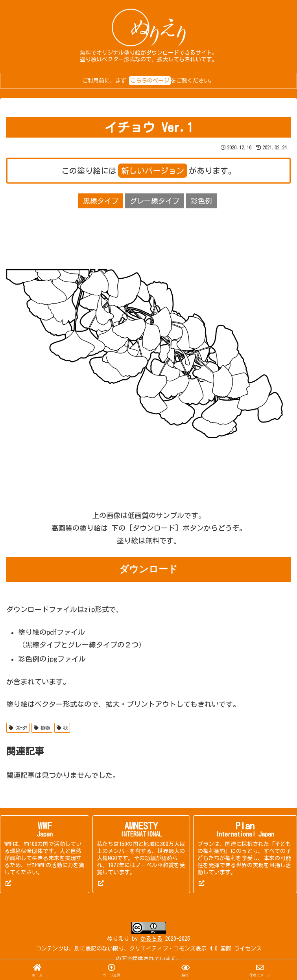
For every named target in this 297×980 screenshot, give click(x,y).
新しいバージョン (153, 171)
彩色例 (201, 201)
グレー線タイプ (155, 201)
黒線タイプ (101, 201)
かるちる (151, 939)
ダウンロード (148, 569)
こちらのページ (150, 81)
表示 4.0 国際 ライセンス (229, 949)
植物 (42, 728)
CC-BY (18, 728)
